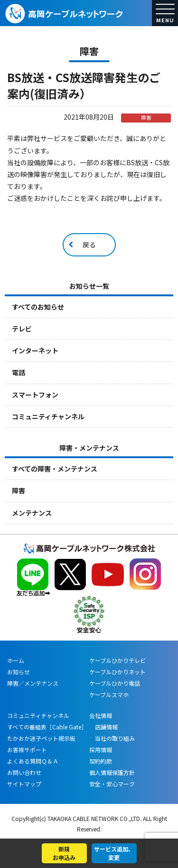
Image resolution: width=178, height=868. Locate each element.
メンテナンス (32, 513)
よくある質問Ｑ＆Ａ (33, 761)
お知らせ (19, 672)
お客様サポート (27, 750)
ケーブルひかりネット (117, 672)
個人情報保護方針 (112, 772)
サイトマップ (24, 784)
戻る (89, 245)
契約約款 (101, 761)
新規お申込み (64, 853)
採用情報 (101, 750)
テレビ (22, 329)
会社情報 (101, 715)
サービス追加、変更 (114, 853)
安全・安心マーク (112, 784)
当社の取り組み (112, 738)
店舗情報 (103, 727)
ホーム (16, 660)
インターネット (35, 350)
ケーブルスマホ (109, 694)
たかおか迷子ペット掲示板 (41, 738)
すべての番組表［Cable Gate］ (47, 727)
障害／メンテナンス (33, 683)
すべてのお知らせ (38, 307)
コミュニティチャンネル (48, 416)
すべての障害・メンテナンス (55, 469)
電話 (19, 372)
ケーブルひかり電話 (115, 683)
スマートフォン (35, 395)
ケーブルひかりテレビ (117, 660)
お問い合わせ (24, 772)
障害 (19, 491)
